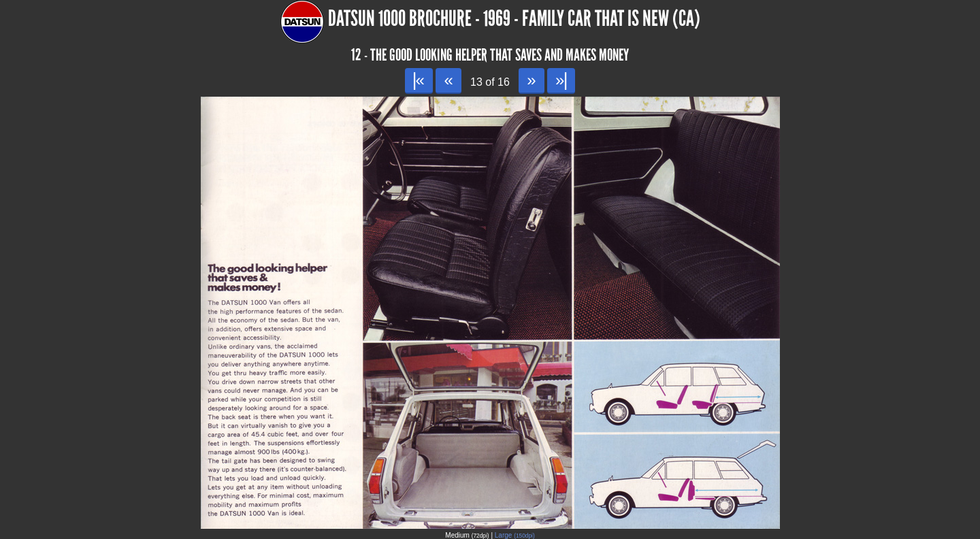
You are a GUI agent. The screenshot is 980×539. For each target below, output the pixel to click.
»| (561, 80)
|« (419, 80)
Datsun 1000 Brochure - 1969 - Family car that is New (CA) (514, 19)
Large (515, 535)
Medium (467, 535)
